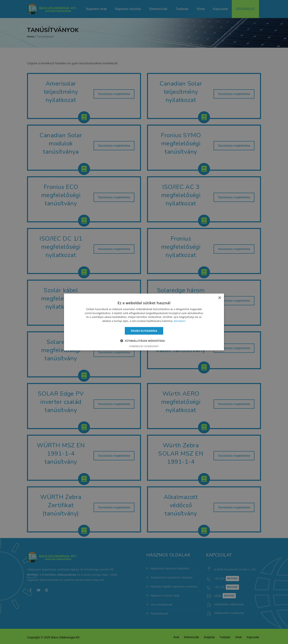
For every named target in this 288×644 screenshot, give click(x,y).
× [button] (219, 298)
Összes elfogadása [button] (144, 331)
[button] (144, 341)
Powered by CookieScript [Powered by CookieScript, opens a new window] (144, 346)
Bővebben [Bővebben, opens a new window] (180, 321)
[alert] (144, 322)
